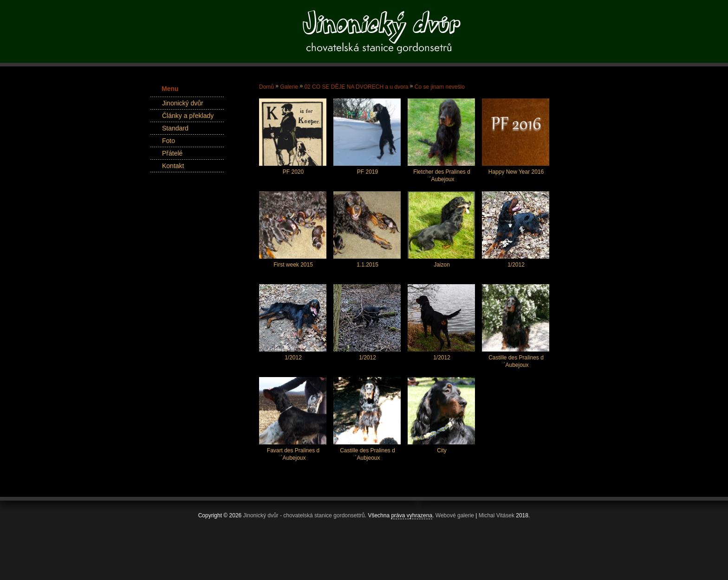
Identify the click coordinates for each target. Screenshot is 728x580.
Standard (175, 128)
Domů (266, 87)
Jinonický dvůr (183, 103)
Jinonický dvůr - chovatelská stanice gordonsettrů (304, 515)
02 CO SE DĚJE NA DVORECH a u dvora (356, 87)
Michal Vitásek (497, 515)
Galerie (289, 87)
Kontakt (173, 166)
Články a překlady (188, 116)
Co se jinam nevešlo (440, 87)
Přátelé (172, 153)
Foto (169, 141)
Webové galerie (455, 515)
